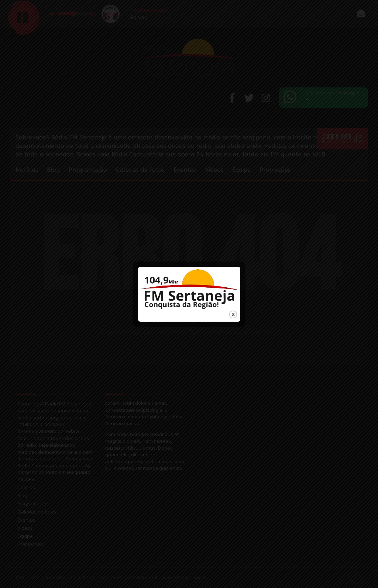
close (233, 309)
